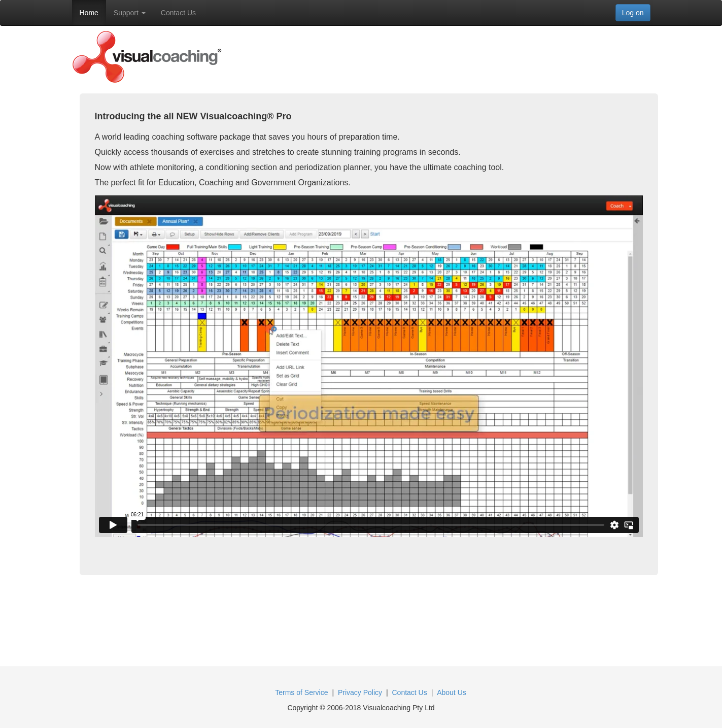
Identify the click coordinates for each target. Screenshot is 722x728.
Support (130, 13)
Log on (633, 13)
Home (89, 13)
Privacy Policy (360, 692)
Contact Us (178, 13)
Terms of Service (301, 692)
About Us (452, 692)
